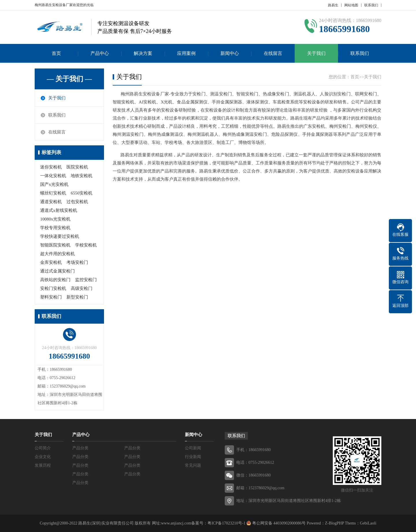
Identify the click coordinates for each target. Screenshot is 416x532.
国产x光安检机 (54, 184)
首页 (56, 53)
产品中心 (100, 53)
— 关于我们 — (69, 79)
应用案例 (186, 53)
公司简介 (43, 448)
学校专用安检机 (55, 228)
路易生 (333, 5)
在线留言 (273, 53)
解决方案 (143, 53)
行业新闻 (193, 457)
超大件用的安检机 (57, 254)
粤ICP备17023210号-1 (226, 523)
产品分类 (80, 448)
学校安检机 (86, 245)
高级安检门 (82, 288)
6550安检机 (82, 193)
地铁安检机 (82, 176)
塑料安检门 (51, 297)
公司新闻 (193, 448)
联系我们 (371, 5)
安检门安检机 (53, 288)
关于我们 (316, 53)
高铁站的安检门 (55, 280)
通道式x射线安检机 (59, 210)
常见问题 (193, 465)
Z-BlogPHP (335, 523)
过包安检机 (77, 202)
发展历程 (43, 465)
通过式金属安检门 (57, 271)
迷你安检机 (51, 167)
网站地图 (351, 5)
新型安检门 (77, 297)
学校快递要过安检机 (60, 236)
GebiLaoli (368, 523)
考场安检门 (77, 262)
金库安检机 (51, 262)
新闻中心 (230, 53)
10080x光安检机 (55, 219)
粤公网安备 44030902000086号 (278, 523)
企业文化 (43, 457)
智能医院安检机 (55, 245)
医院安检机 (77, 167)
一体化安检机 (53, 176)
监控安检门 (86, 280)
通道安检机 (51, 202)
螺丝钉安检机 (53, 193)
